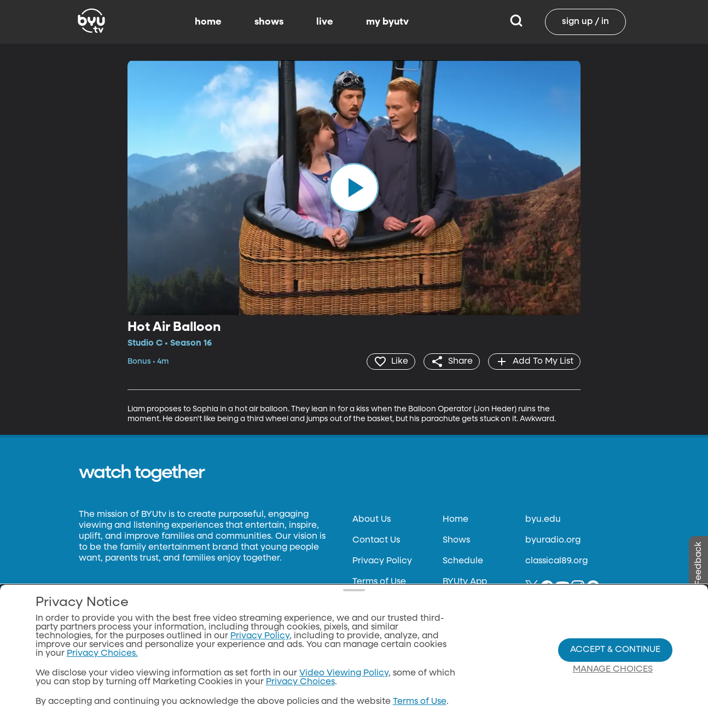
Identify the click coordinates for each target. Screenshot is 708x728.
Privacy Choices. (102, 654)
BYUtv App (465, 582)
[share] (452, 362)
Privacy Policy (382, 561)
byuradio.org (553, 540)
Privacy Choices (300, 682)
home (208, 22)
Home (455, 520)
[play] (354, 188)
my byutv (387, 22)
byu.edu (543, 520)
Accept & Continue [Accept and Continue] (615, 650)
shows (269, 22)
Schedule (463, 561)
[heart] (391, 362)
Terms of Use (379, 582)
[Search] (516, 22)
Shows (456, 540)
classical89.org (556, 561)
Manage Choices (613, 669)
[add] (534, 362)
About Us (372, 520)
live (325, 22)
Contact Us (376, 540)
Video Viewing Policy (344, 673)
